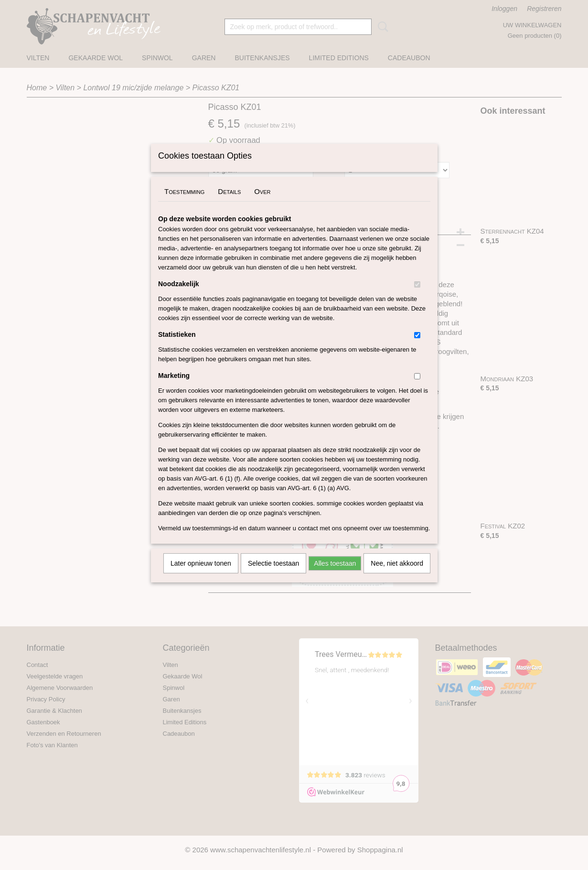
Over (262, 204)
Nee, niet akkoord (397, 576)
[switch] (417, 297)
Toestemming (184, 204)
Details (229, 204)
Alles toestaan (335, 576)
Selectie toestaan (273, 576)
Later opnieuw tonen (201, 576)
